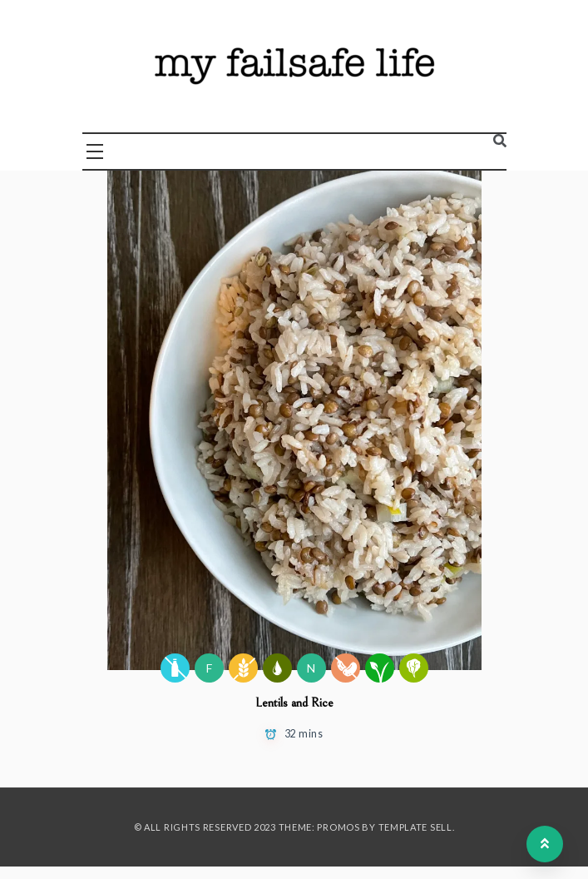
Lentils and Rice (294, 703)
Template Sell (415, 827)
